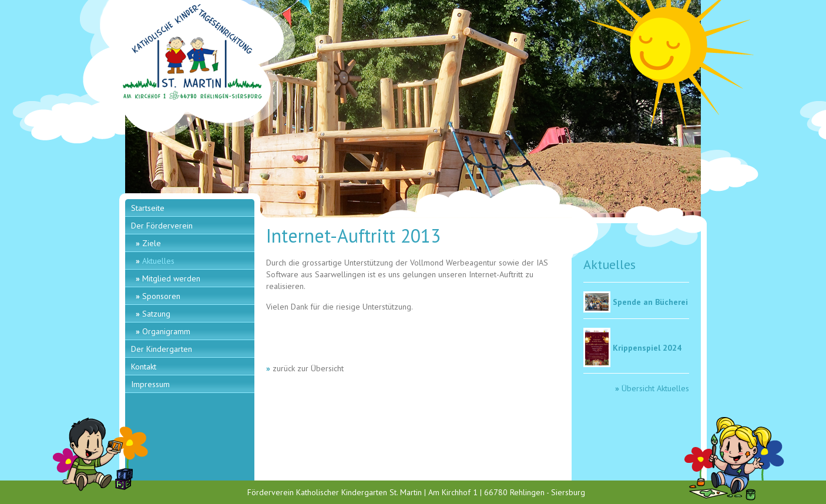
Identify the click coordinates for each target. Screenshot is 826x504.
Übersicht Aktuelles (655, 388)
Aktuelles (158, 261)
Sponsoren (161, 296)
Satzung (156, 314)
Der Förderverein (162, 226)
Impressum (150, 384)
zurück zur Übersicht (308, 368)
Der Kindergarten (162, 349)
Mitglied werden (171, 278)
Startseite (148, 208)
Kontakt (144, 367)
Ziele (152, 243)
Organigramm (166, 331)
